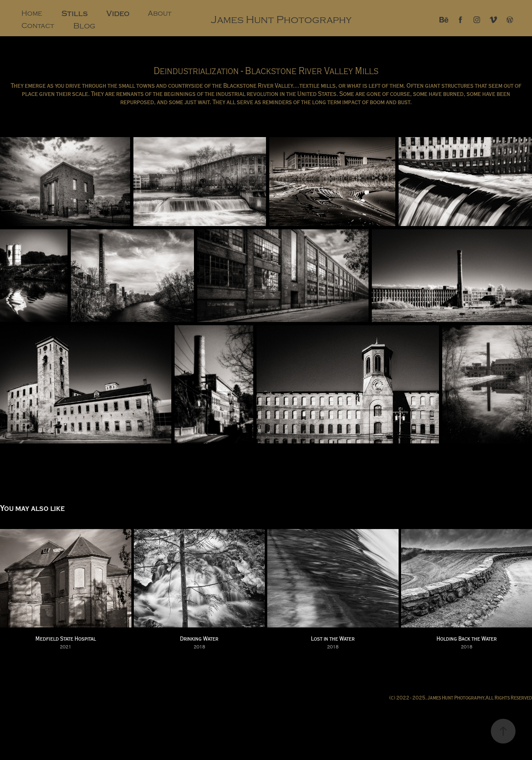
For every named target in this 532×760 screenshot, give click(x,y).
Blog (84, 26)
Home (32, 13)
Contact (38, 26)
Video (118, 14)
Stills (75, 14)
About (160, 13)
